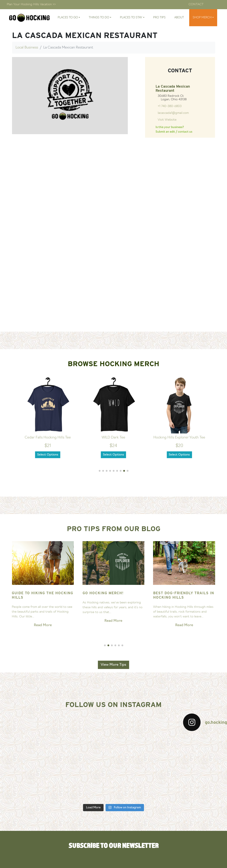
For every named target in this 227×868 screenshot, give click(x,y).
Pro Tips (159, 18)
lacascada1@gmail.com (173, 113)
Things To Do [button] (99, 18)
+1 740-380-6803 (170, 106)
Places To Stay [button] (131, 18)
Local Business (27, 48)
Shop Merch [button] (202, 18)
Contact (196, 4)
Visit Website (167, 120)
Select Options (48, 455)
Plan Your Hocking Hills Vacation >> (31, 4)
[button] (100, 471)
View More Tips (113, 665)
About (179, 18)
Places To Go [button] (68, 18)
